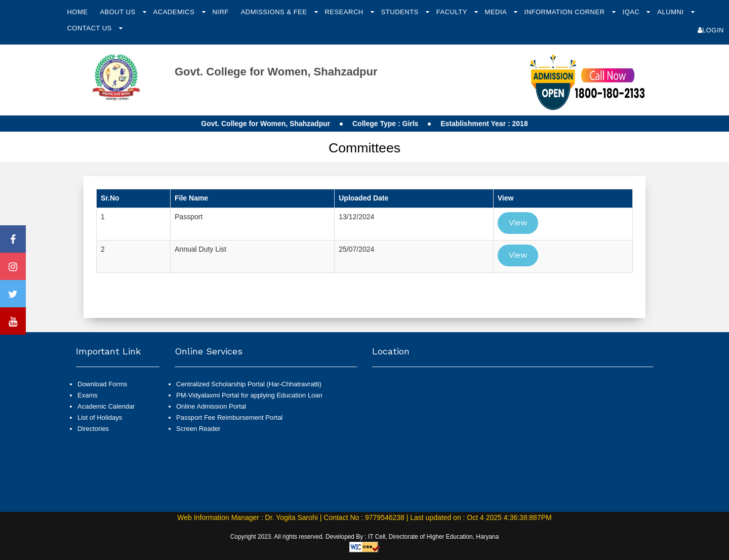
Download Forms (102, 384)
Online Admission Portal (211, 406)
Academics (175, 12)
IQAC (632, 12)
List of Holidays (100, 417)
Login (711, 30)
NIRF (220, 12)
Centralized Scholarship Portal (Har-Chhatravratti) (249, 384)
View (518, 223)
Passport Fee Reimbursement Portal (229, 417)
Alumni (671, 12)
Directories (93, 429)
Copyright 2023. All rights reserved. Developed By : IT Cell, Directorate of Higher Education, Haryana (365, 537)
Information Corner (566, 12)
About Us (118, 12)
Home (77, 12)
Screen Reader (198, 429)
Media (497, 12)
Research (345, 12)
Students (401, 12)
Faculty (453, 12)
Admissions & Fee (275, 12)
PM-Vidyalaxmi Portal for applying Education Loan (249, 395)
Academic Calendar (106, 406)
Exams (88, 395)
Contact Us (90, 28)
